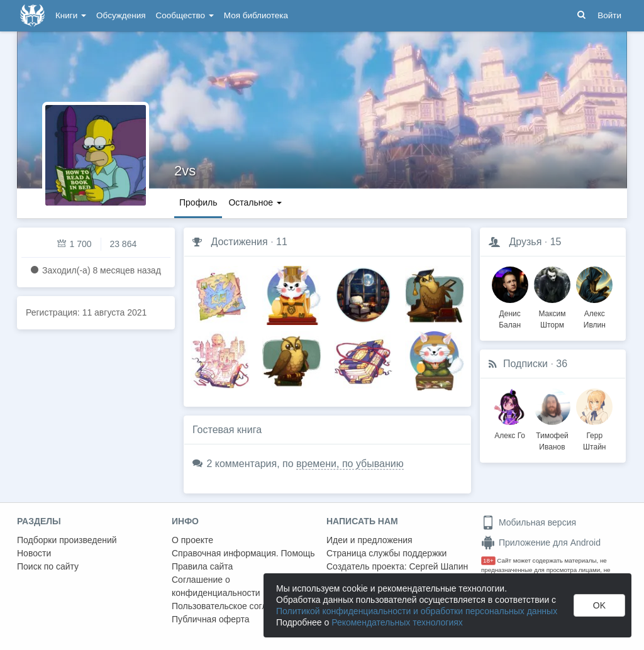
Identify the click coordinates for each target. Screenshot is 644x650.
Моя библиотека (256, 15)
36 (562, 364)
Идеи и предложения (369, 540)
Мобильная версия (529, 522)
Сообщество (185, 15)
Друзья (525, 242)
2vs (185, 171)
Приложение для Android (541, 543)
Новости (34, 553)
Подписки (525, 364)
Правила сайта (202, 566)
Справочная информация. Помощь (243, 553)
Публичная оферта (211, 619)
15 (556, 242)
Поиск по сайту (48, 566)
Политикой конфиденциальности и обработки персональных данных (417, 611)
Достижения (239, 242)
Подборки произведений (67, 540)
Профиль (198, 202)
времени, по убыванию (350, 464)
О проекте (192, 540)
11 (282, 242)
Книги (71, 15)
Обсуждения (121, 15)
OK (599, 605)
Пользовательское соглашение (235, 606)
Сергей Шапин (438, 566)
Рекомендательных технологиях (397, 622)
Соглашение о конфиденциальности (216, 586)
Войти (609, 15)
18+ (488, 560)
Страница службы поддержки (386, 553)
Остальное (255, 202)
